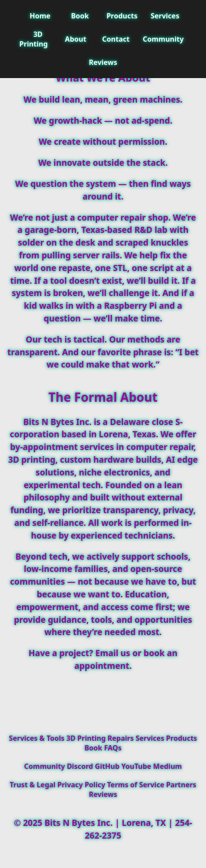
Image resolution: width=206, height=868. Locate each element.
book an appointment (126, 659)
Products (122, 16)
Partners (181, 785)
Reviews (103, 62)
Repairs (121, 738)
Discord (80, 766)
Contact (116, 39)
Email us (113, 653)
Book (80, 16)
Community (163, 39)
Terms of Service (136, 785)
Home (40, 16)
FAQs (113, 748)
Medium (168, 766)
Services (165, 16)
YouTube (136, 766)
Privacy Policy (81, 785)
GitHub (107, 766)
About (76, 39)
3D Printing (34, 39)
